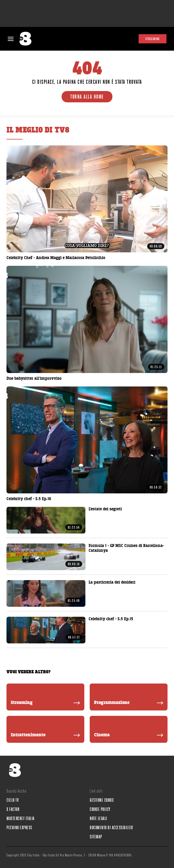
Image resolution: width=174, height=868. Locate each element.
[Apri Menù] (11, 39)
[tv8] (27, 39)
